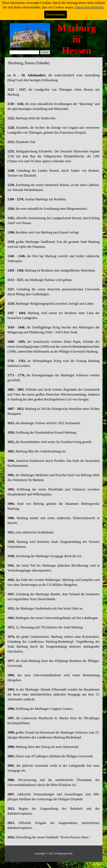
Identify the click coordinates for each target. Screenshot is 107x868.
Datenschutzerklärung (89, 7)
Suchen (45, 52)
